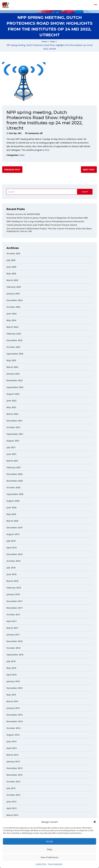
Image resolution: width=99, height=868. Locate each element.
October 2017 (13, 615)
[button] (95, 822)
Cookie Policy (41, 864)
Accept (49, 841)
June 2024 (11, 314)
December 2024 (14, 300)
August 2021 (13, 441)
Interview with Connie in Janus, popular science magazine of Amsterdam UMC (47, 218)
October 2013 (13, 782)
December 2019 (14, 528)
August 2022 (13, 394)
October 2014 (13, 728)
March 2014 (12, 755)
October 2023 (13, 347)
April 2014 (11, 748)
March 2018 (12, 581)
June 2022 (11, 401)
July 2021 (11, 447)
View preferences (49, 857)
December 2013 (14, 768)
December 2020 (14, 474)
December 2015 (14, 688)
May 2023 (11, 360)
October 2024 (13, 307)
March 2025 (12, 280)
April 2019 (11, 548)
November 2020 (15, 481)
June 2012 (11, 802)
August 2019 (13, 534)
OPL (20, 133)
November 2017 (15, 608)
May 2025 (11, 274)
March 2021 (12, 461)
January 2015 (13, 708)
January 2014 (13, 761)
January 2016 (13, 681)
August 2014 (13, 735)
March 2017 (12, 628)
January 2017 (13, 635)
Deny (50, 849)
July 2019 (11, 541)
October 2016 (13, 648)
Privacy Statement (55, 864)
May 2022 (11, 407)
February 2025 (14, 287)
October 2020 (13, 487)
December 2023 (14, 340)
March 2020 (12, 521)
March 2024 (12, 327)
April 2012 (11, 808)
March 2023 (12, 367)
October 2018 (13, 561)
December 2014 (14, 715)
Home (44, 41)
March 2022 (12, 414)
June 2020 (11, 507)
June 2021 (11, 454)
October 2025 (13, 253)
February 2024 (14, 334)
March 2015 (12, 701)
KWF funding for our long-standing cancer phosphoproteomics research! (45, 221)
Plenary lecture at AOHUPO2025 (23, 214)
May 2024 (11, 320)
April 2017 (11, 621)
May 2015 (11, 695)
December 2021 (14, 421)
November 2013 (15, 775)
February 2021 (14, 467)
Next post (89, 170)
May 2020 (11, 514)
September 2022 (15, 387)
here (47, 150)
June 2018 (11, 574)
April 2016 (11, 675)
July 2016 (11, 661)
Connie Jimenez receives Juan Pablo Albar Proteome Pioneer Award (42, 225)
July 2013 (11, 788)
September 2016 (15, 655)
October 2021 (13, 427)
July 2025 (11, 260)
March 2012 (12, 815)
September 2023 (15, 354)
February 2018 (14, 588)
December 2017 (14, 601)
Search (85, 192)
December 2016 (14, 641)
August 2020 (13, 501)
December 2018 (14, 554)
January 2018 (13, 594)
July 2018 (11, 568)
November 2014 (15, 721)
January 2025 (13, 294)
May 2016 (11, 668)
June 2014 (11, 741)
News (53, 41)
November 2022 (15, 380)
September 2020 (15, 494)
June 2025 (11, 267)
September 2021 (15, 434)
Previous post (12, 170)
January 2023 (13, 374)
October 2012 (13, 795)
